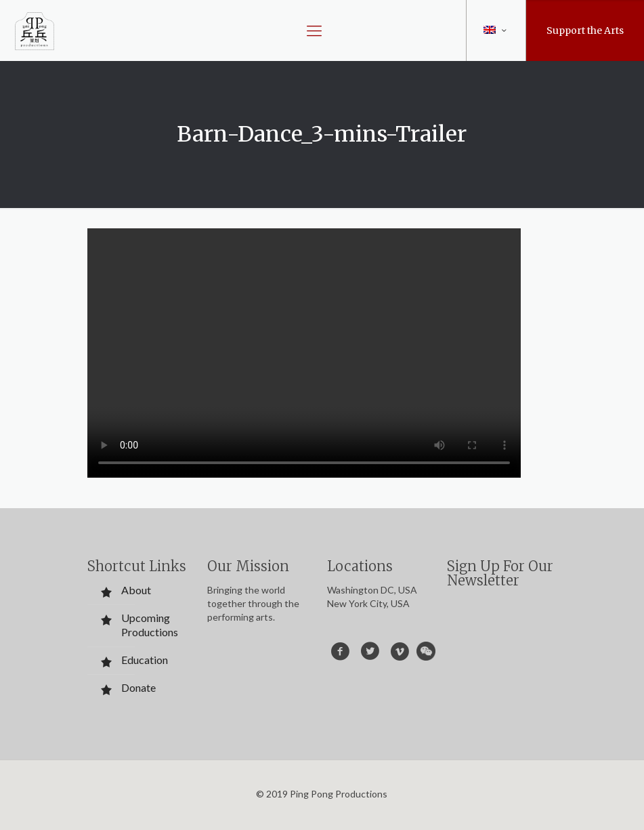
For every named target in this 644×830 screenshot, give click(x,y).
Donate (138, 687)
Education (145, 660)
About (136, 590)
